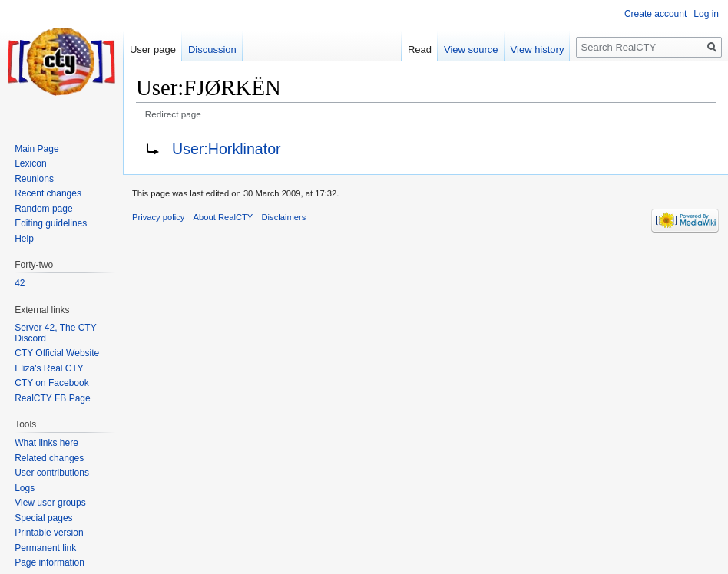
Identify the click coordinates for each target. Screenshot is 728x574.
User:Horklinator (227, 149)
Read (420, 49)
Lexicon (30, 163)
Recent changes (48, 193)
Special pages (43, 518)
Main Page (36, 149)
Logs (25, 488)
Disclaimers (284, 217)
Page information (50, 562)
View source (471, 49)
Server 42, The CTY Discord (55, 333)
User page (153, 49)
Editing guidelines (51, 223)
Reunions (34, 179)
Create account (655, 14)
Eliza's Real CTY (49, 368)
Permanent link (45, 548)
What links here (46, 443)
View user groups (50, 503)
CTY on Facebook (52, 383)
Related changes (49, 458)
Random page (43, 209)
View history (538, 49)
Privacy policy (158, 217)
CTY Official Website (57, 353)
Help (24, 239)
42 (20, 283)
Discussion (212, 49)
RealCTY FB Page (53, 398)
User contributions (52, 473)
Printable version (49, 533)
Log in (706, 14)
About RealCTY (223, 217)
